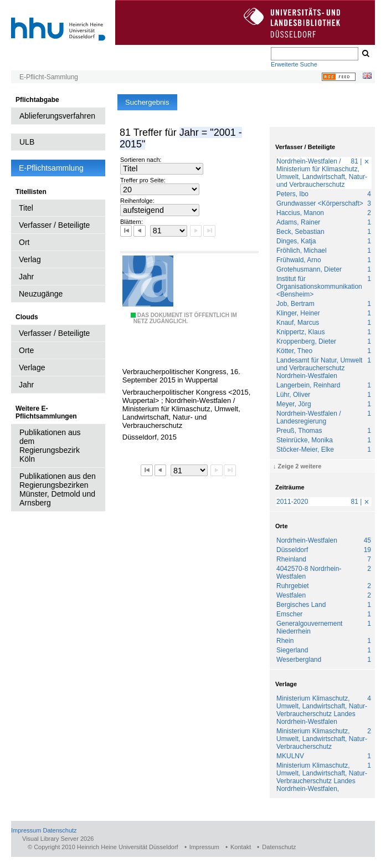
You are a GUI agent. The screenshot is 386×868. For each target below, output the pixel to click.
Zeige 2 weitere (300, 466)
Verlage (32, 367)
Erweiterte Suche (294, 64)
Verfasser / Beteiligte (54, 225)
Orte (26, 350)
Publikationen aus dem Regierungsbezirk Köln (50, 446)
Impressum (26, 830)
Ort (24, 242)
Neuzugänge (41, 294)
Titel (26, 208)
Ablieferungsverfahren (57, 116)
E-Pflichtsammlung (51, 168)
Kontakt (241, 847)
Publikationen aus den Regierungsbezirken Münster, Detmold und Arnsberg (58, 489)
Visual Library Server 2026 (58, 839)
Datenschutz (60, 830)
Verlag (30, 259)
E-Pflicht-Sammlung (49, 77)
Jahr (26, 277)
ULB (27, 142)
